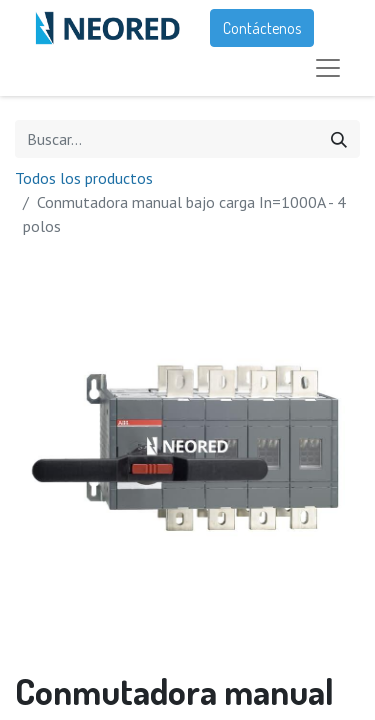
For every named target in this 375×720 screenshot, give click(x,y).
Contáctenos (262, 28)
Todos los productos (84, 178)
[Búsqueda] (339, 139)
